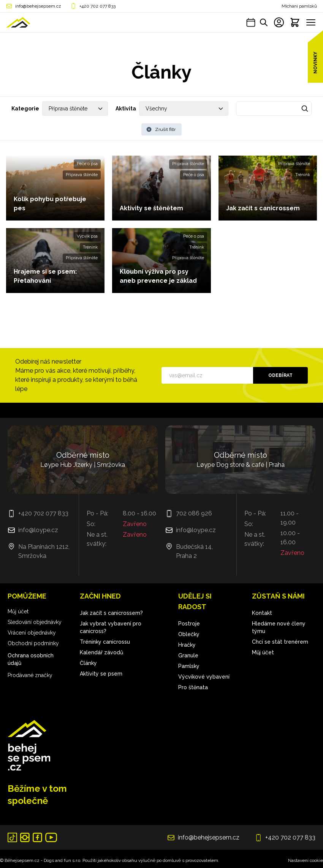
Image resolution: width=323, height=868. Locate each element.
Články (88, 663)
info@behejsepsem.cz (38, 6)
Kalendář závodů (101, 652)
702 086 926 (194, 513)
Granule (188, 655)
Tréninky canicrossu (105, 642)
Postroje (189, 624)
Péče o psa (87, 164)
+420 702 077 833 (97, 6)
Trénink (303, 175)
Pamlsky (189, 666)
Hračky (187, 645)
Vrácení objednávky (32, 633)
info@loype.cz (38, 530)
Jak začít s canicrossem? (111, 613)
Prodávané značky (30, 675)
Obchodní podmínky (33, 643)
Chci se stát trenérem (280, 642)
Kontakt (262, 613)
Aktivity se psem (101, 674)
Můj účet (18, 611)
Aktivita (126, 109)
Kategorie (25, 109)
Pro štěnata (193, 687)
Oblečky (189, 634)
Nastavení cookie (306, 860)
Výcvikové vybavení (204, 677)
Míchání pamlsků (299, 6)
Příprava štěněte (82, 175)
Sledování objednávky (35, 622)
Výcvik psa (87, 236)
